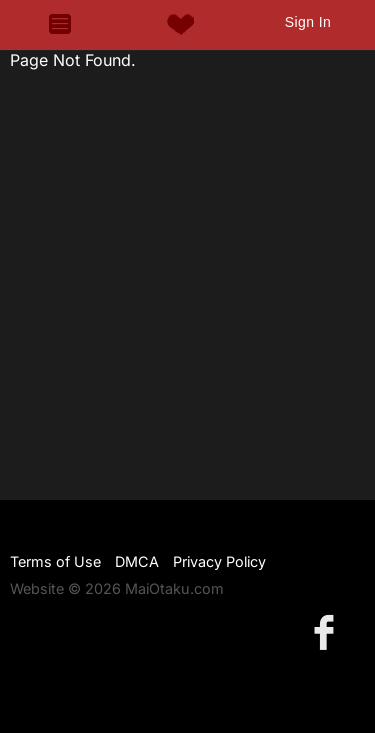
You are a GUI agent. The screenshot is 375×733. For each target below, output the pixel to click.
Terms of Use (55, 561)
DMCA (137, 561)
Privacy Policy (219, 561)
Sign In (308, 22)
